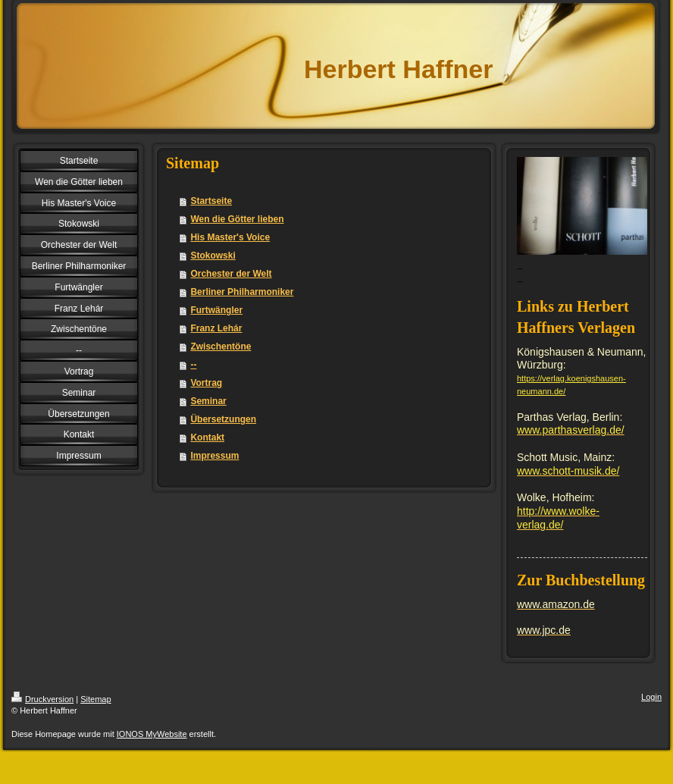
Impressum (214, 456)
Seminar (208, 401)
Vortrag (206, 383)
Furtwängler (216, 310)
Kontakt (207, 437)
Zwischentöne (221, 347)
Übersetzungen (223, 419)
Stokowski (213, 256)
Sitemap (95, 699)
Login (651, 697)
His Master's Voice (230, 237)
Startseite (211, 201)
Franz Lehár (216, 328)
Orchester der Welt (231, 274)
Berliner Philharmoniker (242, 292)
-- (193, 365)
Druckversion (42, 699)
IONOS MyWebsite (152, 734)
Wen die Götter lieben (237, 219)
